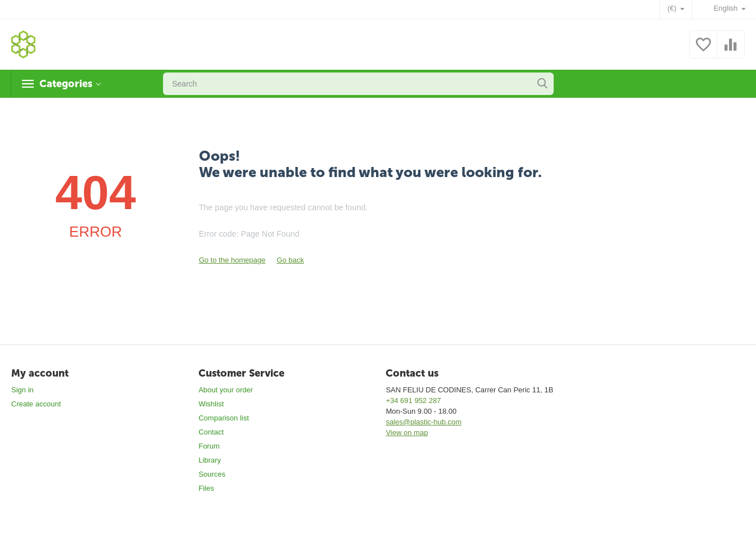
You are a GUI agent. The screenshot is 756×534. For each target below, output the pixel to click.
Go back (290, 260)
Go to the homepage (232, 260)
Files (206, 488)
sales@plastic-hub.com (424, 422)
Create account (36, 404)
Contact (211, 432)
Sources (212, 474)
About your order (226, 390)
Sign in (22, 390)
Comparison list (224, 418)
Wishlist (211, 404)
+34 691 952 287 (413, 400)
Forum (209, 446)
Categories (66, 84)
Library (210, 460)
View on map (407, 433)
